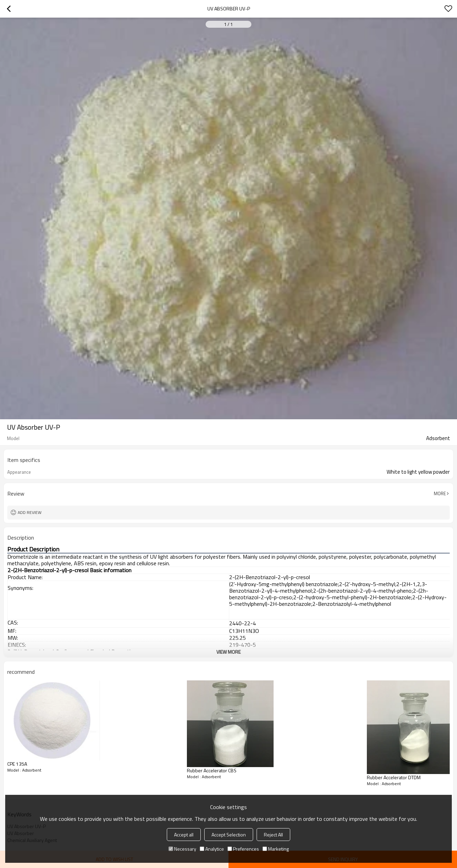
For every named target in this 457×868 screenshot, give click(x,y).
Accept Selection (229, 835)
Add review (30, 512)
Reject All (273, 835)
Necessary (182, 849)
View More (228, 652)
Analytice (212, 849)
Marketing (276, 849)
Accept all (184, 835)
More (440, 493)
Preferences (243, 849)
